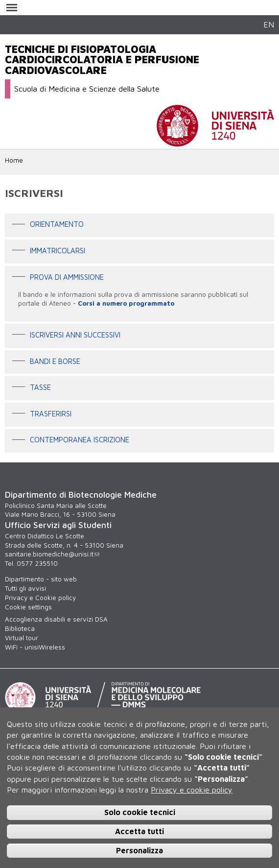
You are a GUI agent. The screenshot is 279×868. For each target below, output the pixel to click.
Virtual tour (22, 638)
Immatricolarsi (58, 251)
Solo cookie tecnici (140, 812)
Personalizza (139, 850)
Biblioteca (20, 628)
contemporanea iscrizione (80, 440)
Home (14, 160)
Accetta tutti (139, 831)
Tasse (40, 387)
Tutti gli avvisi (25, 588)
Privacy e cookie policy (192, 790)
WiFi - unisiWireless (35, 647)
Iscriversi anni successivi (75, 335)
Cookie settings (28, 607)
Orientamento (57, 225)
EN (269, 24)
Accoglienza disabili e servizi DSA (56, 619)
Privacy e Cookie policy (40, 598)
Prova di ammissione (67, 277)
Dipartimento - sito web (41, 579)
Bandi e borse (55, 361)
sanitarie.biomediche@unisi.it (52, 554)
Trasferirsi (51, 414)
